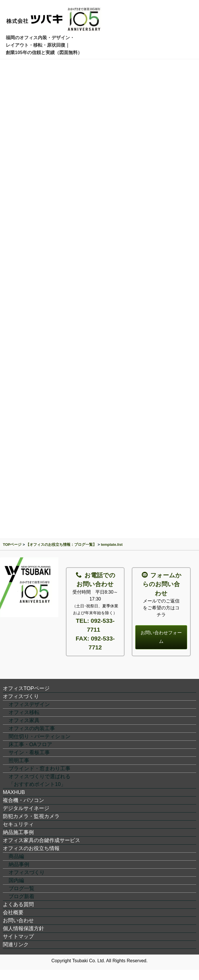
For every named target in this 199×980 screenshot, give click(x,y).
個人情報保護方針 (23, 928)
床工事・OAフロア (30, 744)
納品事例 (19, 864)
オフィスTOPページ (26, 688)
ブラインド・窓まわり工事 (40, 768)
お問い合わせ (18, 920)
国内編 (16, 880)
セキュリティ (18, 824)
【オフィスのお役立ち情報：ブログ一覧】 (61, 545)
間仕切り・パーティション (40, 736)
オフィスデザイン (29, 704)
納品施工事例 (18, 832)
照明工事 (19, 760)
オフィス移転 (24, 712)
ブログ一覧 (21, 888)
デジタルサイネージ (26, 808)
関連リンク (16, 945)
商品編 (16, 856)
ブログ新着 (21, 896)
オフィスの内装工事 (32, 728)
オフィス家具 (24, 720)
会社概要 (13, 912)
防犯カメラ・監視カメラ (31, 816)
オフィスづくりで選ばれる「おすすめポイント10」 (40, 780)
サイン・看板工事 (29, 752)
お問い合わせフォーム (161, 637)
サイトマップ (18, 936)
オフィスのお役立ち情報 (31, 848)
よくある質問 (18, 904)
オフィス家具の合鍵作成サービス (42, 840)
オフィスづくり (21, 696)
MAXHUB (14, 792)
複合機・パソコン (23, 800)
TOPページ (12, 545)
